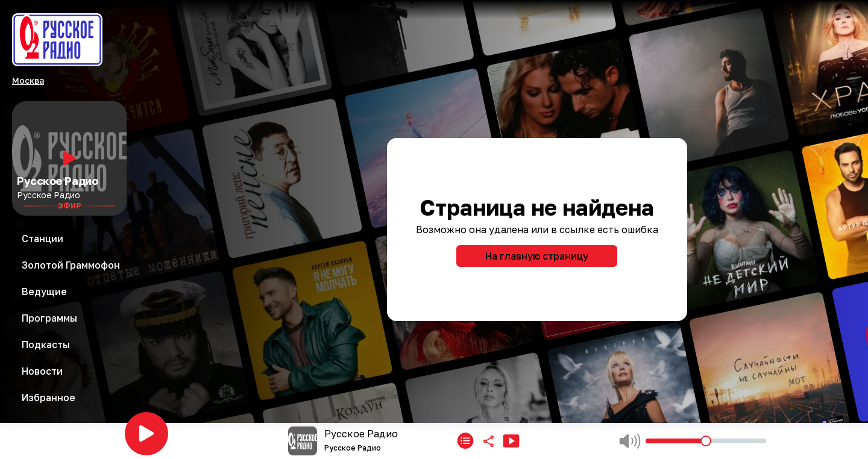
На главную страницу (537, 256)
